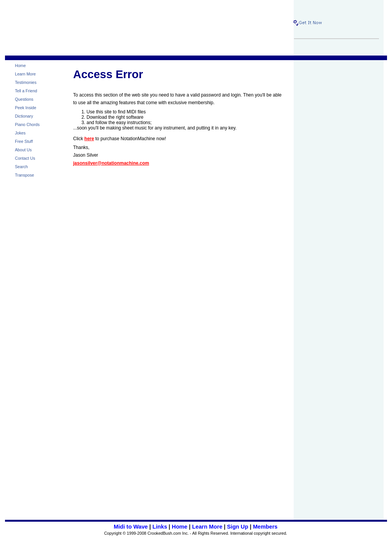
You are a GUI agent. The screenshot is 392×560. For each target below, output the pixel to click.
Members (265, 527)
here (89, 139)
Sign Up (238, 527)
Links (160, 527)
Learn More (207, 527)
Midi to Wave (131, 527)
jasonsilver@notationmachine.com (111, 163)
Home (180, 527)
